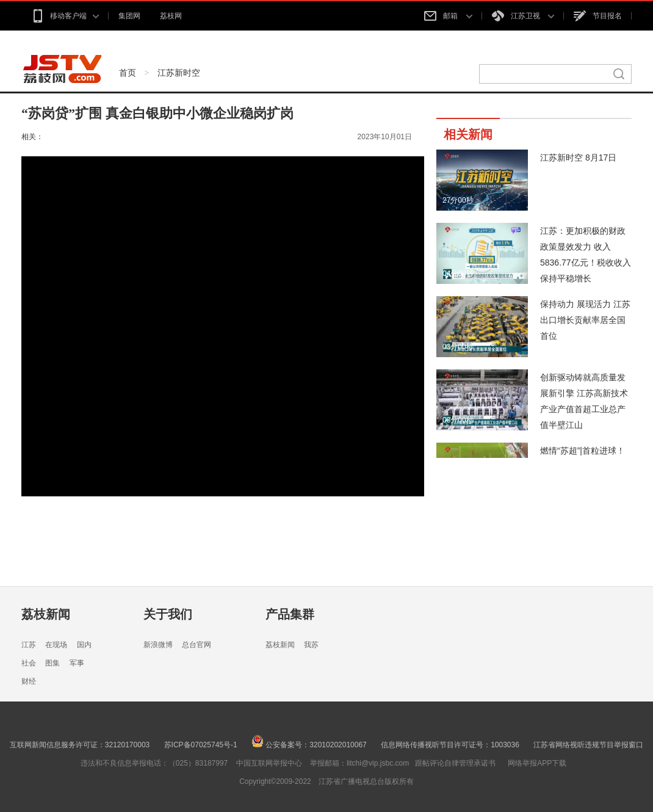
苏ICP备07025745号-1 (201, 745)
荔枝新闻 (46, 614)
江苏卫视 (523, 16)
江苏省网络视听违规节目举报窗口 (588, 745)
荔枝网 (171, 16)
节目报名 (598, 16)
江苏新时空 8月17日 (578, 158)
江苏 (29, 645)
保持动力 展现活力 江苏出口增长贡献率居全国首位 (585, 320)
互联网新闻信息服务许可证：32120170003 (80, 745)
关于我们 (168, 614)
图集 (52, 663)
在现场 (56, 645)
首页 (128, 73)
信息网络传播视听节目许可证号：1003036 (450, 745)
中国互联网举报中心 (269, 763)
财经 (29, 681)
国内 (84, 645)
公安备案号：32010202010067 (309, 745)
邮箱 (448, 16)
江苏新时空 (179, 73)
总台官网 (197, 645)
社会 (29, 663)
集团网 (129, 16)
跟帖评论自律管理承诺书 (455, 763)
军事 (77, 663)
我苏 (311, 645)
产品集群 (290, 614)
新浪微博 (158, 645)
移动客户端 (65, 16)
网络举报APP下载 (537, 763)
